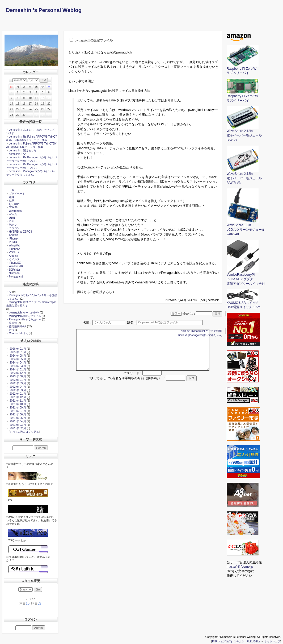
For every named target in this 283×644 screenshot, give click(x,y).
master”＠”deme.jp (240, 567)
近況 (12, 330)
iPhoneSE (15, 263)
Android (14, 235)
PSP (12, 221)
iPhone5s (15, 249)
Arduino (14, 256)
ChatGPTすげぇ (19, 333)
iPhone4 (14, 239)
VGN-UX (14, 252)
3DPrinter (15, 270)
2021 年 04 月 (18, 421)
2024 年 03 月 (18, 366)
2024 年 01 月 (18, 370)
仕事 (12, 201)
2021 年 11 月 (18, 401)
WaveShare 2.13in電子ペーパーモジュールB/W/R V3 (244, 177)
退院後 (13, 323)
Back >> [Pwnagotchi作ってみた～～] (200, 335)
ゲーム (13, 214)
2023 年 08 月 (18, 376)
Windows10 (16, 266)
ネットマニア (272, 641)
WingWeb (15, 245)
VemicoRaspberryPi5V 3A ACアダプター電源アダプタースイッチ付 (246, 278)
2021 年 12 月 (18, 397)
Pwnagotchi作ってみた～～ (25, 319)
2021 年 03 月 (18, 425)
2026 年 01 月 (18, 349)
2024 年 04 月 (18, 363)
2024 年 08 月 (18, 356)
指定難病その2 (18, 326)
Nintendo (14, 273)
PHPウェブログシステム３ (228, 641)
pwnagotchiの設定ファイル (25, 316)
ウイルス (14, 259)
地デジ (13, 225)
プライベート (17, 194)
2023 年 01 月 (18, 380)
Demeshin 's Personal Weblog (44, 10)
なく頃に (14, 204)
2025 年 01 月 (18, 352)
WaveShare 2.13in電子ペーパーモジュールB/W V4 (244, 134)
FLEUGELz (254, 641)
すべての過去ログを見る (24, 432)
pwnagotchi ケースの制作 (24, 313)
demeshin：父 (17, 154)
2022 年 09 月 (18, 383)
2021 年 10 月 (18, 404)
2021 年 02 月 (18, 428)
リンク (31, 456)
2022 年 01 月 (18, 394)
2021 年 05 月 (18, 418)
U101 (12, 218)
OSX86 (13, 207)
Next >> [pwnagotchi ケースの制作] (202, 331)
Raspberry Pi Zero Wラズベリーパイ (243, 69)
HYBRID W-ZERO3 (21, 232)
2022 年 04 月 (18, 387)
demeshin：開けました (23, 150)
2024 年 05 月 (18, 359)
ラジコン (14, 228)
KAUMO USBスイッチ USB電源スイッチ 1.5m (244, 304)
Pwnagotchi (16, 277)
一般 (12, 190)
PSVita (13, 242)
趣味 (12, 197)
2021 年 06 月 (18, 414)
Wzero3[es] (16, 211)
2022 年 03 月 (18, 390)
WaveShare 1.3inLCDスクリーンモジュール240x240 (246, 228)
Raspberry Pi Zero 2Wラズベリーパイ (243, 97)
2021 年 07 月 (18, 411)
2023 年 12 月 (18, 373)
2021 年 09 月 (18, 408)
